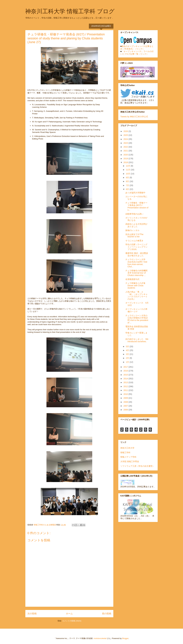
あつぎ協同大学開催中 (135, 193)
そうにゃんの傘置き (134, 241)
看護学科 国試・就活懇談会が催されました (137, 254)
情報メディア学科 (128, 457)
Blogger (125, 638)
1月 (128, 362)
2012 (126, 386)
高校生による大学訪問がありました (136, 225)
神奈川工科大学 (127, 448)
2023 (126, 143)
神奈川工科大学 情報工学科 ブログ (70, 11)
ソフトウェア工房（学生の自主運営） (137, 466)
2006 (126, 410)
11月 (128, 170)
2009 (126, 398)
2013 (126, 382)
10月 (128, 174)
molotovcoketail (100, 638)
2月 (128, 358)
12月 (128, 166)
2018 (126, 162)
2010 (126, 394)
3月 (128, 354)
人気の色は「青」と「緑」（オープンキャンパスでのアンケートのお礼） (136, 295)
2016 (126, 371)
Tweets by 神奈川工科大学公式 (134, 117)
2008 (126, 402)
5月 (128, 346)
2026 (126, 131)
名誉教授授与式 (132, 279)
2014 (126, 379)
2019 (126, 159)
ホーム (69, 614)
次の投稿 (32, 614)
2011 (126, 390)
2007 (126, 406)
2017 (126, 367)
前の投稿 (107, 614)
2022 (126, 147)
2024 (126, 139)
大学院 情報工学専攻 (130, 461)
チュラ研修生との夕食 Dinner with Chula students (135, 286)
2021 (126, 151)
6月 (128, 189)
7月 (128, 185)
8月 (128, 181)
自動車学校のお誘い (134, 214)
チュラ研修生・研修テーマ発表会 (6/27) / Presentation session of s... (137, 206)
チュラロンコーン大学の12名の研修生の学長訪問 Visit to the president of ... (137, 319)
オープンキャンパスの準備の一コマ (136, 310)
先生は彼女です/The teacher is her (134, 236)
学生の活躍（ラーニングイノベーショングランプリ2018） (136, 247)
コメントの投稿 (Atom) (72, 621)
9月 (128, 178)
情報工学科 (125, 452)
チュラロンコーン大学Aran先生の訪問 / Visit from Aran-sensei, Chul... (136, 263)
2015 (126, 375)
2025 (126, 135)
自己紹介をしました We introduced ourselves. (137, 340)
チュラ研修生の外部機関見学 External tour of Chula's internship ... (136, 273)
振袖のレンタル (132, 230)
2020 (126, 155)
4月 (128, 350)
